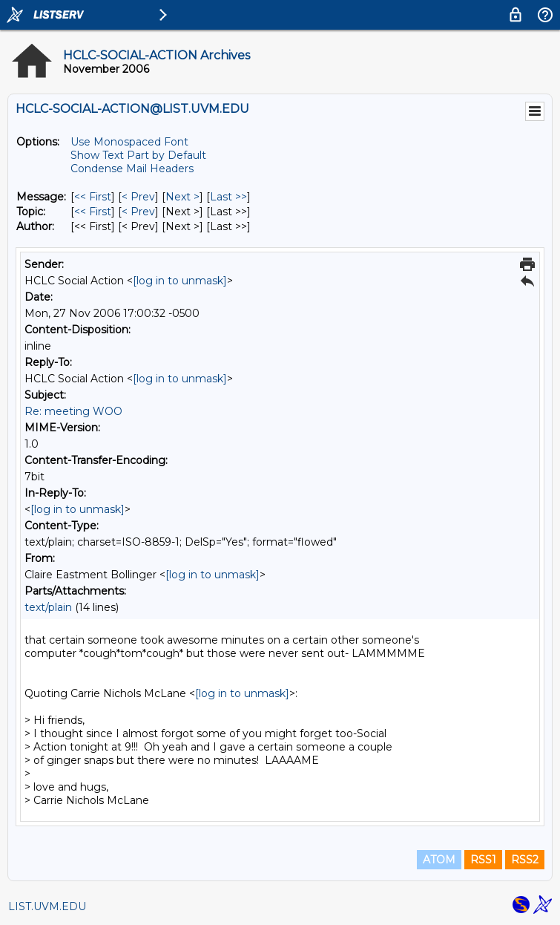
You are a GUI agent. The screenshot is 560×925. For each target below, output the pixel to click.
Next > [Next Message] (182, 197)
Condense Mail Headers (132, 169)
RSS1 (483, 860)
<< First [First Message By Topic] (93, 212)
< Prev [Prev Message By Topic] (138, 212)
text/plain (48, 607)
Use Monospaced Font (129, 142)
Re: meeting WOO (73, 411)
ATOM (439, 860)
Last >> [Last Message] (228, 197)
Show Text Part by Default (138, 155)
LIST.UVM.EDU (47, 906)
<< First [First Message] (93, 197)
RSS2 (525, 860)
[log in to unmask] (180, 281)
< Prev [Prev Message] (138, 197)
